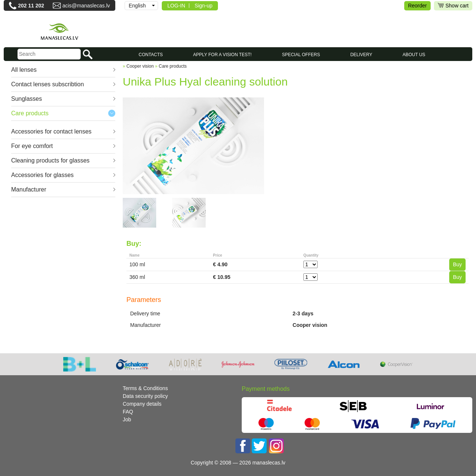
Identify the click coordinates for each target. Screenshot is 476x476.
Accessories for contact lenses (51, 131)
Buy (457, 264)
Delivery (361, 55)
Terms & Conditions (145, 388)
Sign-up (203, 6)
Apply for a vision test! (222, 55)
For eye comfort (32, 146)
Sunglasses (27, 99)
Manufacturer (29, 189)
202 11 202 (31, 6)
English (137, 6)
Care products (30, 113)
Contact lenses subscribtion (48, 84)
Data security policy (145, 396)
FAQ (128, 412)
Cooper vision (140, 66)
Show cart (453, 6)
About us (414, 55)
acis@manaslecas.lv (86, 6)
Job (127, 419)
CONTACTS (151, 55)
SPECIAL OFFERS (301, 55)
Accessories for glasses (42, 175)
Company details (142, 404)
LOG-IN (176, 6)
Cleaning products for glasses (50, 160)
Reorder (417, 6)
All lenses (24, 70)
